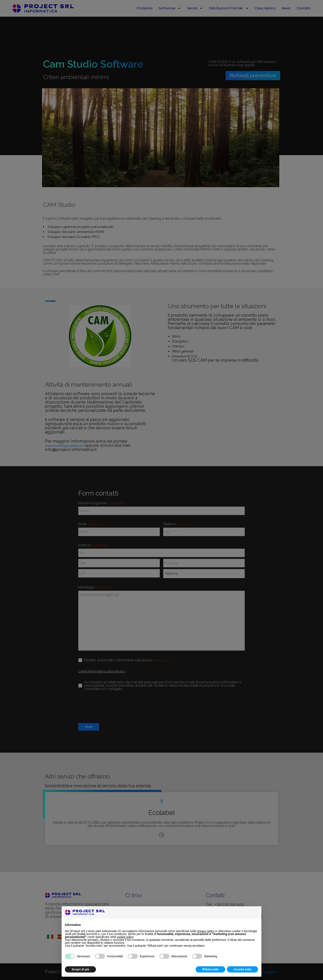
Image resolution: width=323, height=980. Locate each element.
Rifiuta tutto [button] (211, 969)
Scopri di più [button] (80, 969)
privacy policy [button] (206, 931)
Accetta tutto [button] (242, 969)
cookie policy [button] (125, 937)
